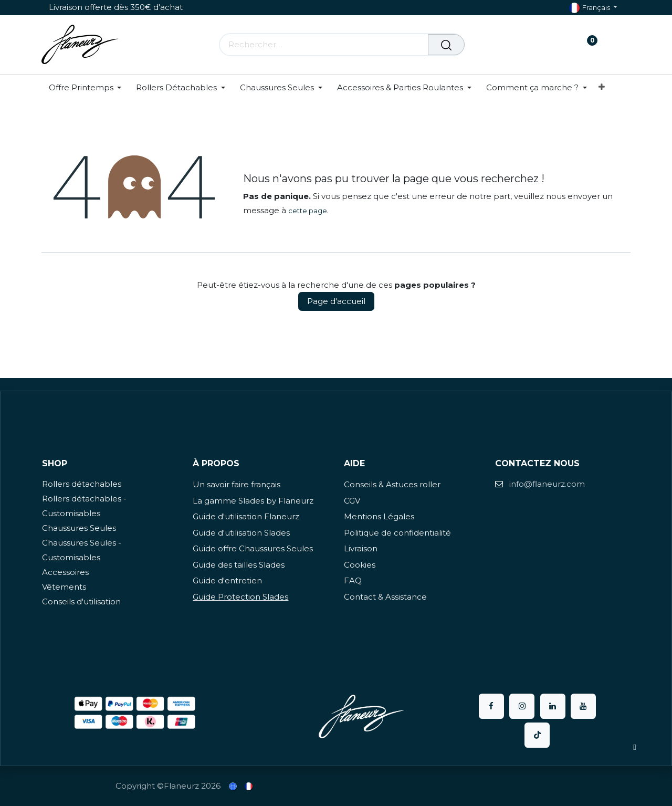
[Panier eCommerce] (555, 45)
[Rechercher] (446, 45)
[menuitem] (89, 88)
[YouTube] (583, 706)
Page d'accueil (336, 301)
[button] (635, 747)
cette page (308, 211)
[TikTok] (537, 735)
